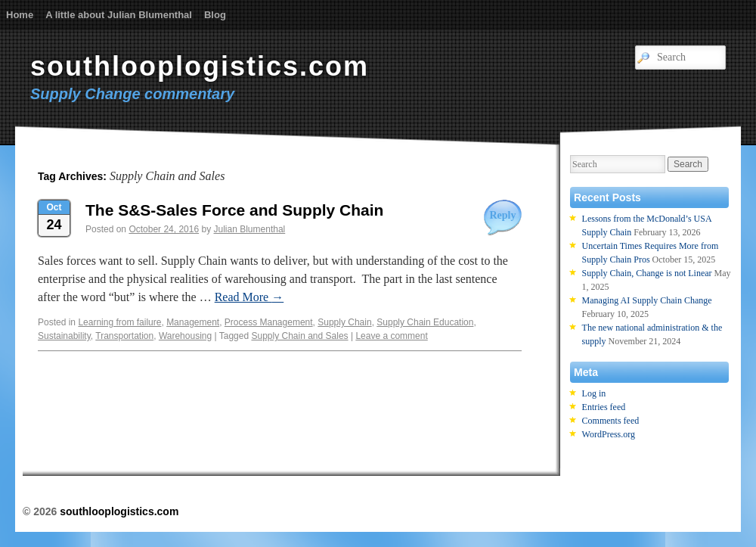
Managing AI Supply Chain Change (647, 300)
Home (20, 15)
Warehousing (185, 336)
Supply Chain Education (425, 322)
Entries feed (604, 407)
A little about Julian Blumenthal (119, 15)
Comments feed (611, 421)
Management (193, 322)
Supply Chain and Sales (299, 336)
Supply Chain (344, 322)
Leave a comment (391, 336)
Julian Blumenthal (250, 229)
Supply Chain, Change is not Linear (647, 273)
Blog (215, 15)
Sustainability (64, 336)
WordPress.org (609, 434)
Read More (249, 297)
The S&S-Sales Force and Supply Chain (234, 210)
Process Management (269, 322)
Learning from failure (119, 322)
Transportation (124, 336)
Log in (594, 393)
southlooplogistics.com (200, 66)
